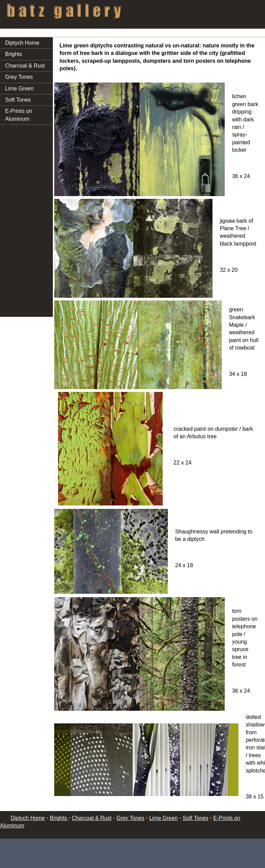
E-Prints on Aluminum (19, 115)
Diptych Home (22, 43)
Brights (14, 54)
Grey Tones (19, 77)
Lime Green (19, 89)
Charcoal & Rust (25, 66)
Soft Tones (18, 100)
